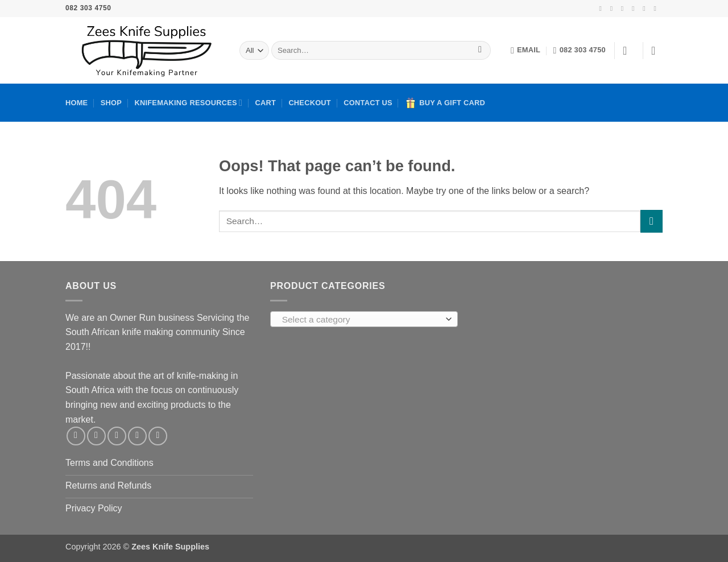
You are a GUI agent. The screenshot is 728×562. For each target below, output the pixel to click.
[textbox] (361, 320)
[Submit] (480, 51)
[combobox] (364, 319)
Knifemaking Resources (188, 103)
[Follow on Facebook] (602, 9)
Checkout (310, 103)
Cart (265, 103)
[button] (628, 51)
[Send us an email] (635, 9)
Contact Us (368, 103)
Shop (111, 103)
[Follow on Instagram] (614, 9)
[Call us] (646, 9)
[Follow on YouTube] (657, 9)
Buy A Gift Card (445, 103)
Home (76, 103)
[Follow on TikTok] (624, 9)
